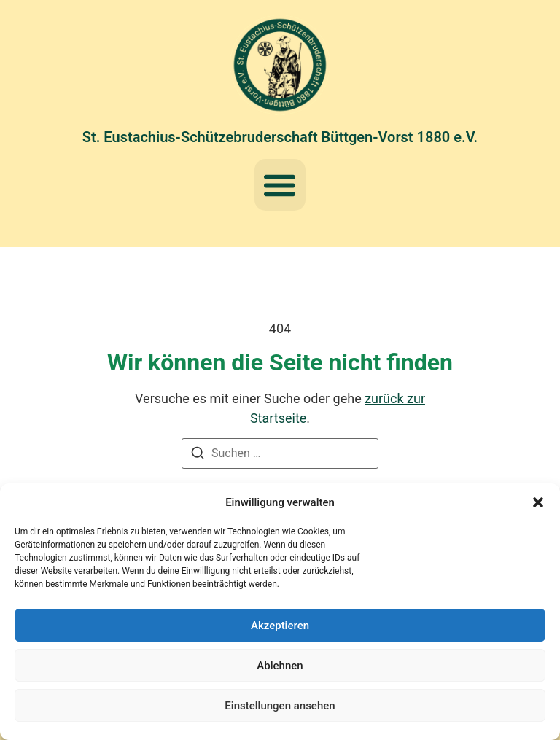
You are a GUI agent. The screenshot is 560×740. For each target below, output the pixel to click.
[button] (538, 502)
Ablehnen (280, 666)
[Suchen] (198, 455)
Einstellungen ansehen (280, 706)
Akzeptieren (280, 626)
